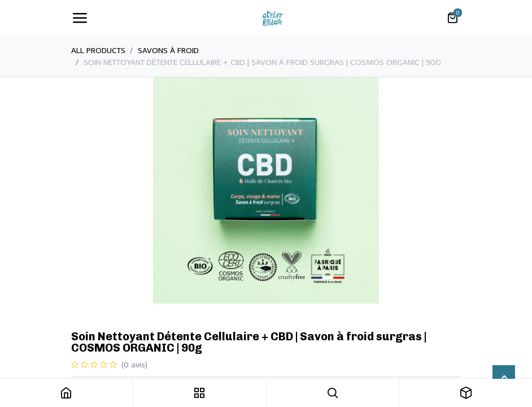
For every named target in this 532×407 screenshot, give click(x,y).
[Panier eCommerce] (452, 18)
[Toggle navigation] (80, 18)
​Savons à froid (168, 51)
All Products (98, 51)
